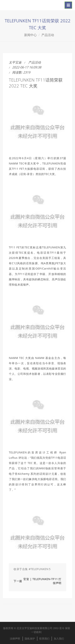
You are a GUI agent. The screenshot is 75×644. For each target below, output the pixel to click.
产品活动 (48, 35)
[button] (37, 569)
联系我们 (44, 639)
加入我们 (59, 639)
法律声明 (15, 639)
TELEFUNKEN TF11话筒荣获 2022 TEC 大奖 (36, 83)
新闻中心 (30, 35)
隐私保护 (30, 639)
